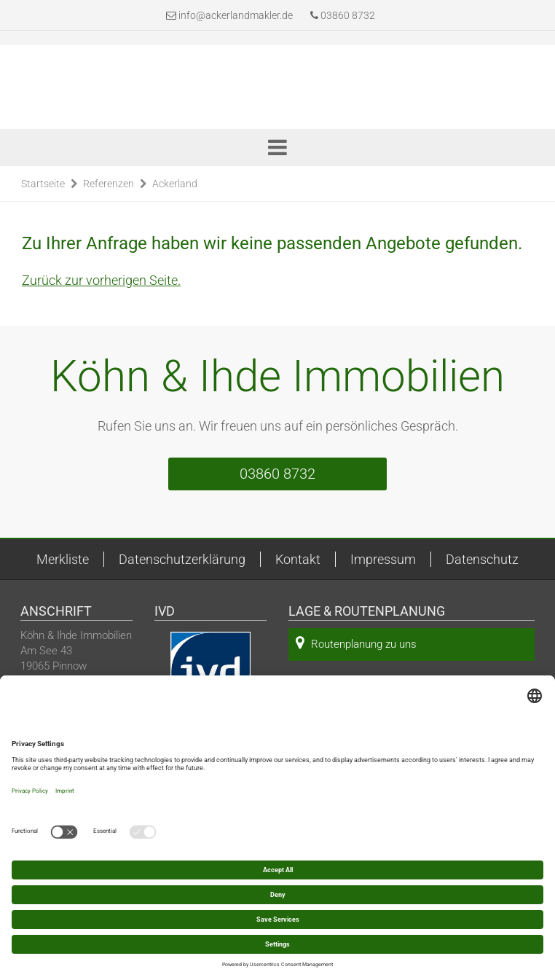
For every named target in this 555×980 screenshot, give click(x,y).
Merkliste (63, 559)
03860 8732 (343, 15)
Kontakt (298, 559)
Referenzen (109, 184)
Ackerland (175, 184)
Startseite (43, 184)
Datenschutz (482, 559)
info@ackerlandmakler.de (236, 15)
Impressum (383, 559)
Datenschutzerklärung (182, 559)
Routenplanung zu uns (356, 643)
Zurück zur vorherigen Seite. (101, 280)
